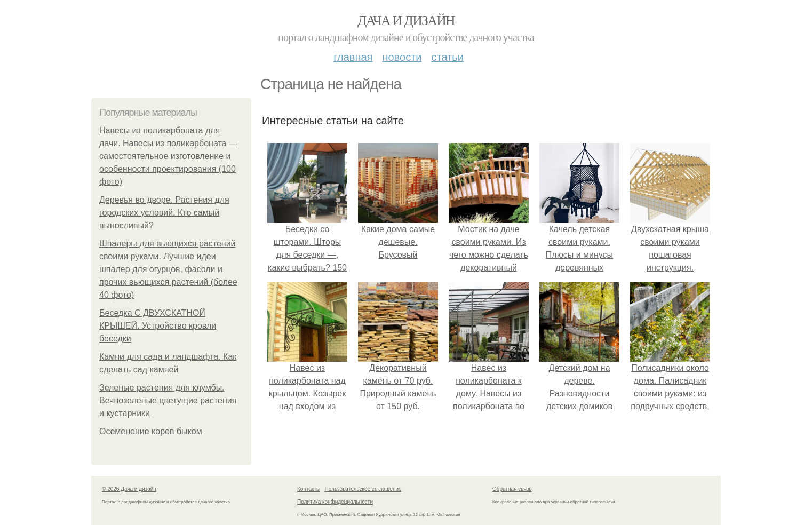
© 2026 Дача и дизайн (129, 489)
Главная (353, 57)
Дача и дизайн (406, 21)
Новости (402, 57)
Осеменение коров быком (151, 431)
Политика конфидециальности (335, 502)
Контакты (309, 489)
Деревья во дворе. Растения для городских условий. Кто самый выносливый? (164, 213)
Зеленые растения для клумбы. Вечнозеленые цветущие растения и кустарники (168, 400)
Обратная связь (512, 489)
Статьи (447, 57)
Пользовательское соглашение (363, 489)
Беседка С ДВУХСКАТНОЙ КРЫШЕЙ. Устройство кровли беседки (158, 326)
